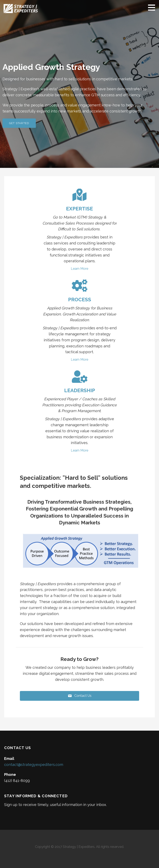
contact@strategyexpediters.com (34, 765)
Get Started (19, 123)
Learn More (79, 269)
